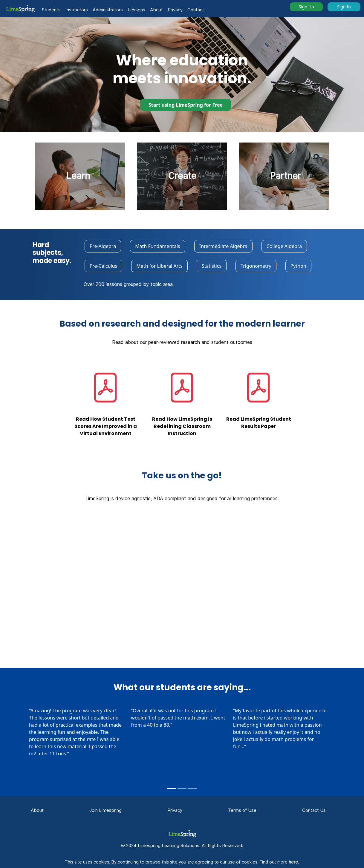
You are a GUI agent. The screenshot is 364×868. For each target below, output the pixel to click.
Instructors (77, 10)
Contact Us (314, 810)
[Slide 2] (182, 788)
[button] (20, 9)
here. (294, 862)
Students (51, 10)
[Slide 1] (171, 788)
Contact (196, 10)
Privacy (175, 10)
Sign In (344, 7)
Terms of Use (242, 810)
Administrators (108, 10)
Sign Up (306, 7)
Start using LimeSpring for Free (186, 105)
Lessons (136, 10)
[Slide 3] (193, 788)
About (156, 10)
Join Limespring (105, 810)
